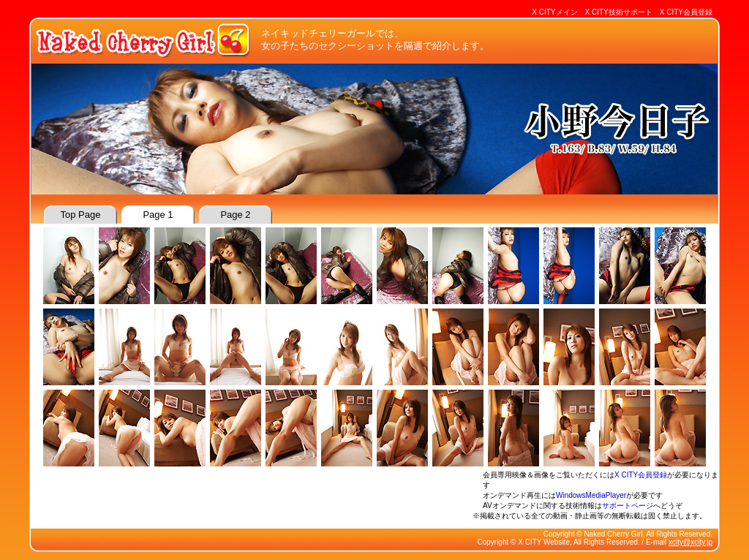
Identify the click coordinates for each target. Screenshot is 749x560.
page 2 (235, 215)
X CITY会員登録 (686, 12)
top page (81, 215)
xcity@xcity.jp (690, 542)
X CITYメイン (554, 12)
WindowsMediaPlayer (591, 495)
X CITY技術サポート (619, 12)
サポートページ (628, 506)
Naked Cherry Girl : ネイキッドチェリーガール (144, 40)
